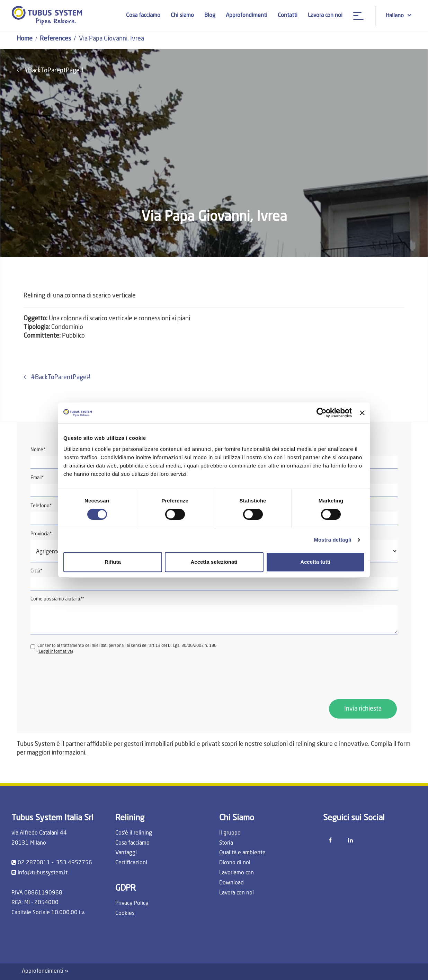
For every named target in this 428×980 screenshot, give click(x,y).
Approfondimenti (247, 16)
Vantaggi (126, 853)
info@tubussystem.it (43, 873)
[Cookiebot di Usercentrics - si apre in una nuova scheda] (322, 413)
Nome (38, 450)
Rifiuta (113, 562)
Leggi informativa (55, 652)
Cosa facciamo (143, 16)
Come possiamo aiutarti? (57, 599)
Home (25, 39)
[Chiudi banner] (362, 413)
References (55, 39)
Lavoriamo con (237, 873)
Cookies (125, 914)
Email (37, 478)
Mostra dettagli (332, 540)
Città (37, 571)
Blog (210, 16)
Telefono (41, 506)
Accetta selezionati (214, 562)
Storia (226, 843)
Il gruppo (230, 833)
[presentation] (83, 677)
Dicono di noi (235, 863)
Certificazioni (131, 863)
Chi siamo (182, 16)
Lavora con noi (325, 16)
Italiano (399, 15)
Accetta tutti (315, 562)
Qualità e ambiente (242, 853)
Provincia (41, 534)
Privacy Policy (132, 903)
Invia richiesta (363, 709)
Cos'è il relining (134, 833)
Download (231, 883)
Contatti (288, 16)
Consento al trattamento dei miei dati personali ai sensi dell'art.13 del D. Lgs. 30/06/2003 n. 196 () (123, 649)
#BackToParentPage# (50, 70)
